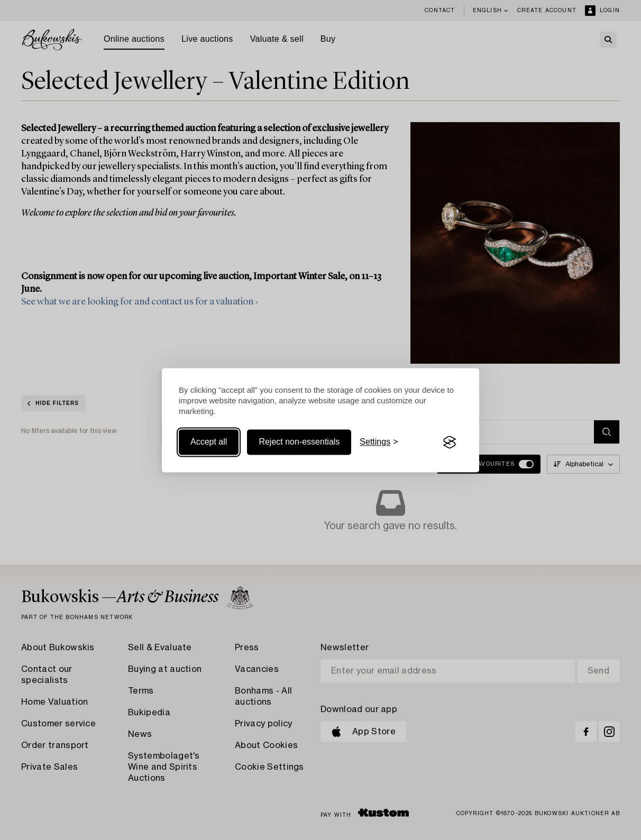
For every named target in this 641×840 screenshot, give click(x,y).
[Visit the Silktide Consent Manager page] (450, 442)
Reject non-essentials (299, 442)
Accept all (209, 442)
